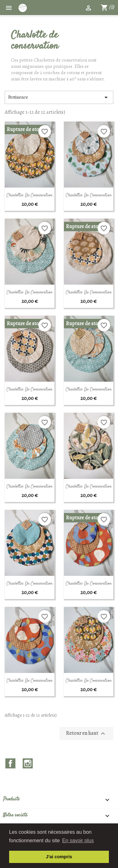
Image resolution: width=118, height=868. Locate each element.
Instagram (28, 763)
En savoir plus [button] (78, 841)
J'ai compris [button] (59, 857)
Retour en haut (86, 734)
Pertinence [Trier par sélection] (59, 97)
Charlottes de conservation (29, 195)
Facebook (10, 763)
